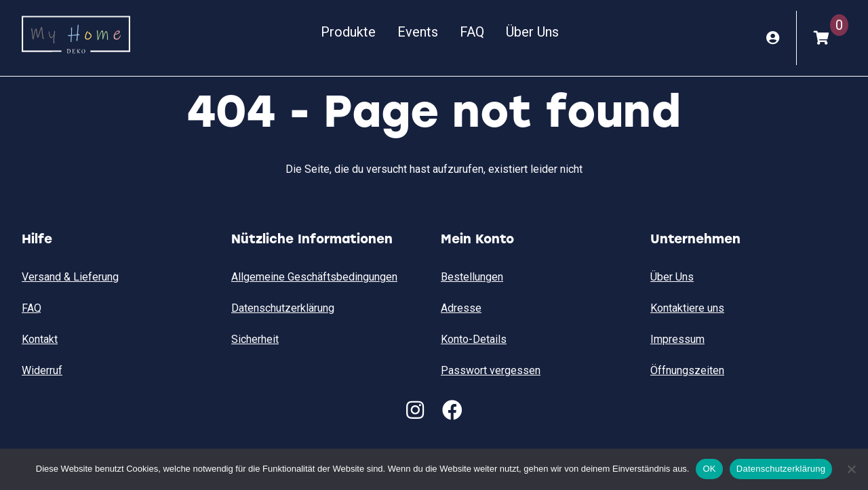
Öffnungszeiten (687, 370)
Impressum (677, 339)
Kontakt (40, 339)
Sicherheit (255, 339)
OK (709, 469)
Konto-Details (474, 339)
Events (418, 32)
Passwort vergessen (491, 370)
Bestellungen (472, 277)
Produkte (348, 32)
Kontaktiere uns (687, 308)
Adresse (461, 308)
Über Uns (532, 32)
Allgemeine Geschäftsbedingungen (314, 277)
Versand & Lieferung (70, 277)
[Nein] (851, 469)
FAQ (472, 32)
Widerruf (42, 370)
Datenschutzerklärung (283, 308)
